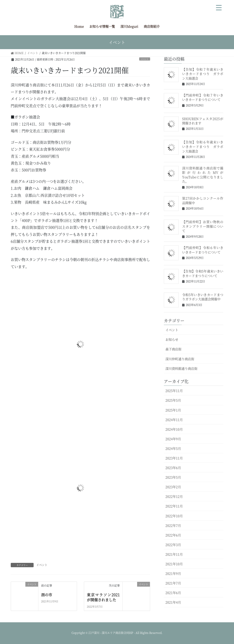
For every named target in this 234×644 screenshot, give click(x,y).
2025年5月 (173, 400)
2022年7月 (173, 525)
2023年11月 (174, 458)
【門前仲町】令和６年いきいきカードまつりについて (203, 250)
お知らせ (172, 339)
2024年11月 (174, 420)
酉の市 (47, 595)
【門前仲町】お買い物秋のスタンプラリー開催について (203, 226)
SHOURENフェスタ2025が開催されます (203, 121)
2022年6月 (173, 535)
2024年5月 (173, 448)
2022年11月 (174, 506)
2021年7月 (173, 583)
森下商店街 (173, 349)
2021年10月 (174, 564)
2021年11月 (174, 554)
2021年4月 (173, 602)
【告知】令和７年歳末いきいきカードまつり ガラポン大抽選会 (203, 74)
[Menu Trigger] (219, 7)
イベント (145, 59)
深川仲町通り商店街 (180, 359)
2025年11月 (174, 391)
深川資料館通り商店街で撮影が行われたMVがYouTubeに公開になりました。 (203, 175)
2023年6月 (173, 468)
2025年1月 (173, 410)
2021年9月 (173, 573)
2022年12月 (174, 496)
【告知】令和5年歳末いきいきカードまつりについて (203, 273)
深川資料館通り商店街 (181, 368)
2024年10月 (174, 429)
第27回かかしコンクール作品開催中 (203, 200)
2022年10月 (174, 516)
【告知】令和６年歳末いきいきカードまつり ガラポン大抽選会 (203, 146)
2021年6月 (173, 593)
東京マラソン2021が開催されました (103, 597)
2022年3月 (173, 545)
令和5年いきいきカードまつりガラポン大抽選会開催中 (203, 297)
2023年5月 (173, 477)
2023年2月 (173, 487)
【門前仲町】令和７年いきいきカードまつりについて (203, 97)
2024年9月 (173, 439)
